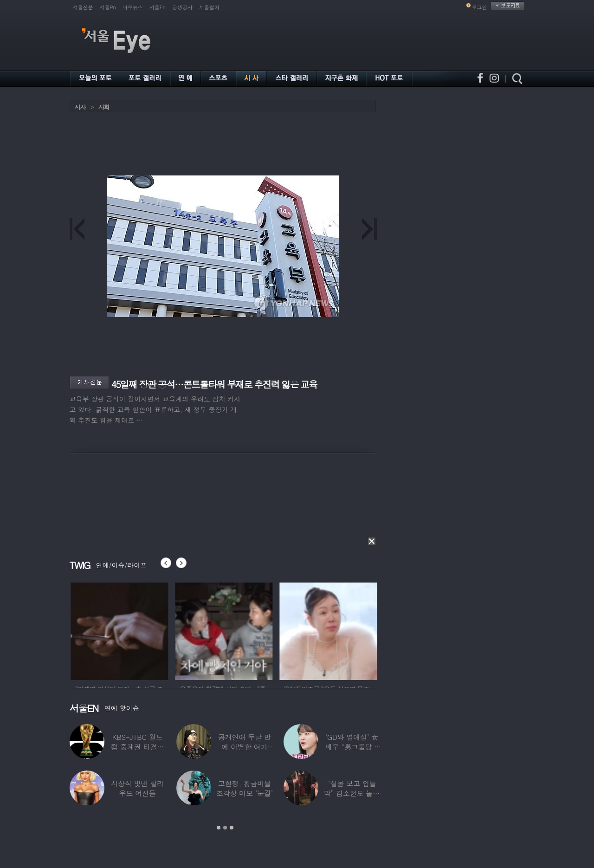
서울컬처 (209, 7)
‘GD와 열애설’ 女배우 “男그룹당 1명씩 (352, 747)
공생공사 (182, 7)
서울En (158, 7)
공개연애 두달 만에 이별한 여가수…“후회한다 (245, 747)
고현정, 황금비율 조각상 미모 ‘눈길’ (245, 788)
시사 (80, 107)
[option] (133, 630)
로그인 (480, 7)
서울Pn (108, 7)
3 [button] (232, 828)
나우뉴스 (133, 7)
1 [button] (219, 828)
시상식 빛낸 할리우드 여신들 (137, 788)
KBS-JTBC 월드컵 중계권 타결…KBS (137, 747)
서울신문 (83, 7)
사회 (104, 107)
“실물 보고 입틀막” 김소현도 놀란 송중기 (352, 793)
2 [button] (225, 828)
